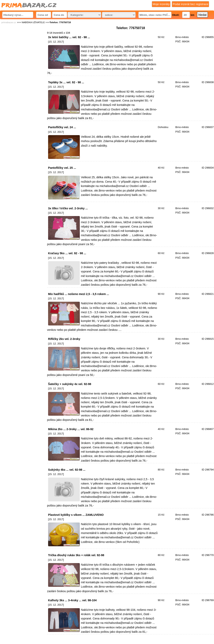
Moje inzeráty (161, 4)
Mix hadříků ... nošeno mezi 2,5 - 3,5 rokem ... (79, 294)
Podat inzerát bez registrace (190, 4)
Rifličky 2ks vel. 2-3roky (64, 339)
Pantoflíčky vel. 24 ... (62, 127)
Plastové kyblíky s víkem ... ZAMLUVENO (76, 515)
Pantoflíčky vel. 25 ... (62, 168)
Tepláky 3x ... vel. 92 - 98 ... (66, 82)
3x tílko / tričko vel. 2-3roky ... (68, 208)
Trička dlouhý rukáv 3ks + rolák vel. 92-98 (76, 555)
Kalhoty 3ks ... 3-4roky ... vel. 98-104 (72, 600)
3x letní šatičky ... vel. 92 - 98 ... (69, 37)
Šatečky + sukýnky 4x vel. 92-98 (70, 384)
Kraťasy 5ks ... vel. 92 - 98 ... (67, 253)
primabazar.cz (9, 22)
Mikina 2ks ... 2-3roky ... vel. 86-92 (71, 429)
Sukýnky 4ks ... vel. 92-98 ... (67, 470)
